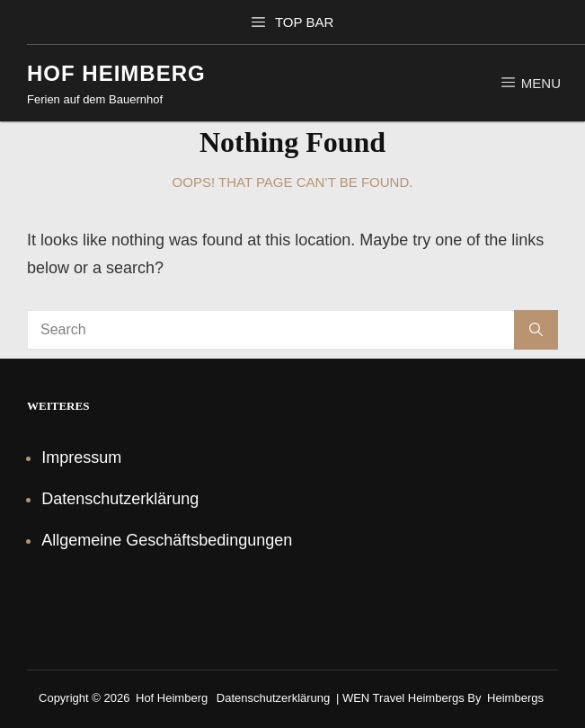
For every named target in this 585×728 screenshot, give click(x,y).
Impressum (81, 457)
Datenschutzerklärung (120, 499)
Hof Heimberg (116, 73)
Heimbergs (515, 698)
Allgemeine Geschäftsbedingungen (167, 540)
